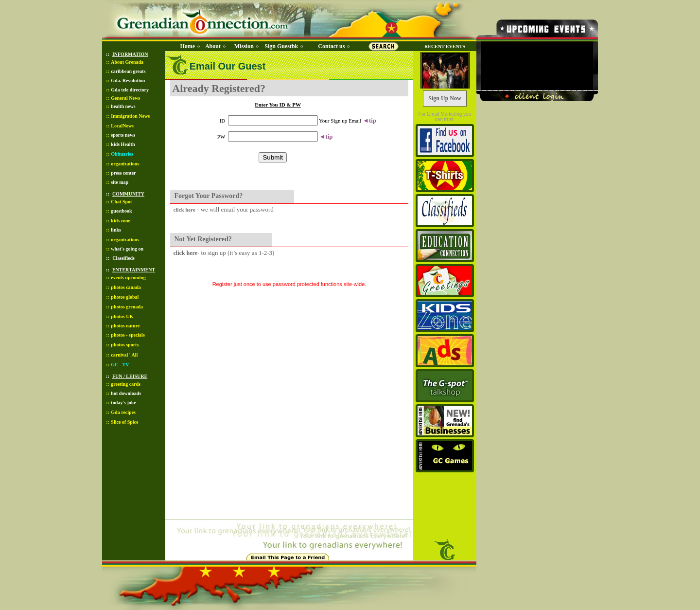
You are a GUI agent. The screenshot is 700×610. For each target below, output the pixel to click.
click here (184, 210)
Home (187, 46)
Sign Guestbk (283, 46)
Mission (244, 46)
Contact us (331, 46)
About (213, 46)
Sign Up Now (445, 98)
